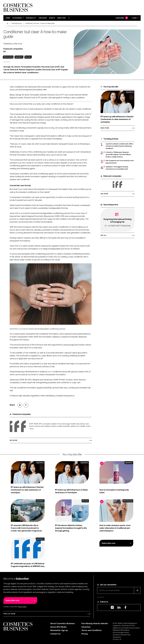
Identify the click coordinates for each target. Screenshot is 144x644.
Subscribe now (109, 543)
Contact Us (55, 634)
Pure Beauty (31, 18)
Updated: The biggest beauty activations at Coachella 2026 (117, 168)
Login (134, 18)
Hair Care (28, 57)
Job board (43, 18)
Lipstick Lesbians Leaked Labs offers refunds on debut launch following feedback (119, 146)
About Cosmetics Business (63, 623)
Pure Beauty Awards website (95, 623)
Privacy (85, 634)
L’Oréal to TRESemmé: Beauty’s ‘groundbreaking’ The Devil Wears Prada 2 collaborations (118, 155)
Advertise (86, 627)
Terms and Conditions (92, 630)
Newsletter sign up (59, 630)
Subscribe (121, 18)
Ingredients (19, 57)
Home (8, 18)
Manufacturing (8, 57)
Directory (62, 18)
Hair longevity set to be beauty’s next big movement (120, 162)
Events (52, 18)
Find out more (9, 614)
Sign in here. (22, 607)
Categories (17, 18)
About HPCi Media (58, 627)
